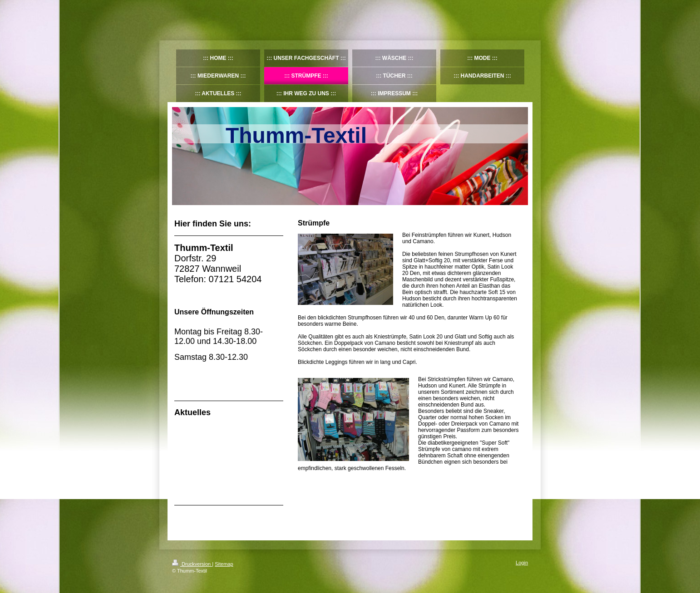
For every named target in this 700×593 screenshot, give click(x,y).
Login (522, 563)
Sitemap (224, 564)
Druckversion (192, 564)
